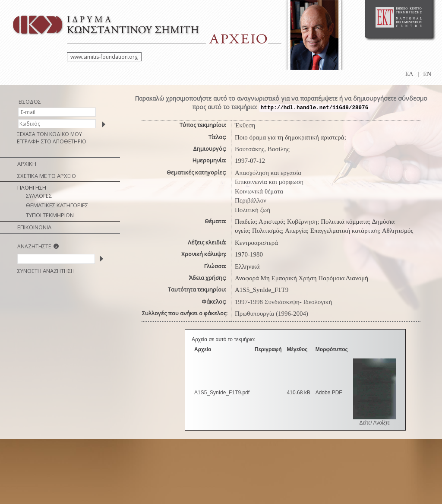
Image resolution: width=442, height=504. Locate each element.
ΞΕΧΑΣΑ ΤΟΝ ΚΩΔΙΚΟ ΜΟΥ (49, 134)
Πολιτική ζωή (253, 210)
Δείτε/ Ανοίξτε (374, 423)
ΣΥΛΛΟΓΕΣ (39, 196)
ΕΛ (409, 74)
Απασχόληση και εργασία (268, 173)
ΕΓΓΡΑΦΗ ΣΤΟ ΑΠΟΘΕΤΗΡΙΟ (52, 141)
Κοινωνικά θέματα (259, 191)
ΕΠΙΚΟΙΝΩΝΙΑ (34, 227)
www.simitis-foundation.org (104, 57)
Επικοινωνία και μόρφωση (269, 182)
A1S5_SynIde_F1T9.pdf (222, 393)
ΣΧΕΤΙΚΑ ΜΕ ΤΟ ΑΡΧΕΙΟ (47, 176)
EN (427, 74)
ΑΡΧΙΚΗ (27, 164)
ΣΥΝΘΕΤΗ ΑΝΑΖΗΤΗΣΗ (46, 271)
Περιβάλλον (251, 200)
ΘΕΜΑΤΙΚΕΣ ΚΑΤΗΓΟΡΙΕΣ (57, 205)
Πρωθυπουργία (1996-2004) (272, 314)
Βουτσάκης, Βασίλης (262, 149)
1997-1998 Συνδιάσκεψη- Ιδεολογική (283, 302)
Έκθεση (245, 125)
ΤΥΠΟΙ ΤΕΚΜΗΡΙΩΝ (50, 215)
